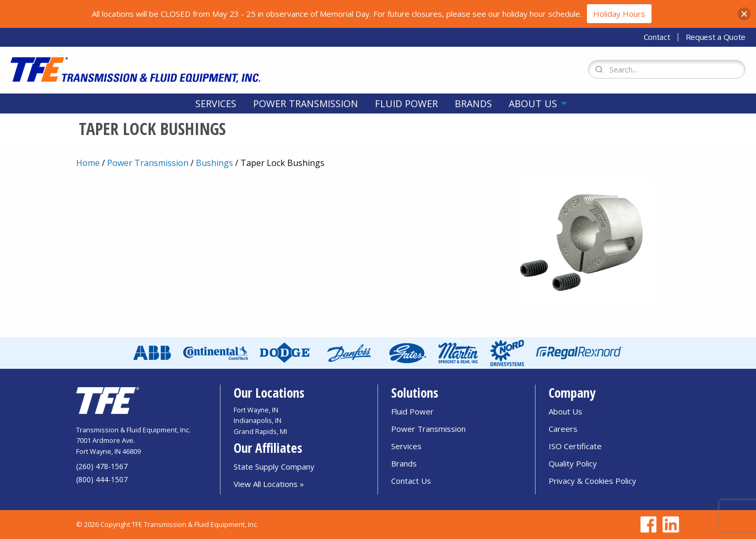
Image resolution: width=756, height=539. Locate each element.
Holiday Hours (619, 14)
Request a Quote (716, 37)
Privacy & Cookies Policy (592, 481)
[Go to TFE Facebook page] (647, 525)
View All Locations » (269, 484)
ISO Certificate (575, 446)
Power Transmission (306, 103)
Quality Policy (573, 463)
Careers (563, 429)
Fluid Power (406, 103)
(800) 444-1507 (102, 479)
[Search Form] (667, 69)
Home (88, 163)
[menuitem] (216, 103)
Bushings (214, 163)
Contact (657, 37)
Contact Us (411, 481)
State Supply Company (274, 467)
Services (216, 103)
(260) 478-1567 (102, 466)
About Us (533, 103)
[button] (744, 14)
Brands (473, 103)
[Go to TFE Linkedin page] (669, 525)
